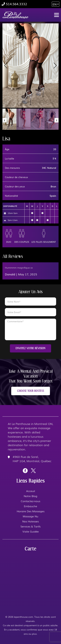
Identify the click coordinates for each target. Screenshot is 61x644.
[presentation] (6, 66)
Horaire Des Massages (31, 511)
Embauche (30, 506)
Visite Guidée (31, 531)
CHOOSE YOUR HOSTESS (31, 391)
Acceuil (31, 491)
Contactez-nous (30, 501)
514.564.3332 (14, 4)
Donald (10, 274)
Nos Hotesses (30, 521)
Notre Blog (30, 496)
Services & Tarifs (30, 526)
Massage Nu (30, 516)
